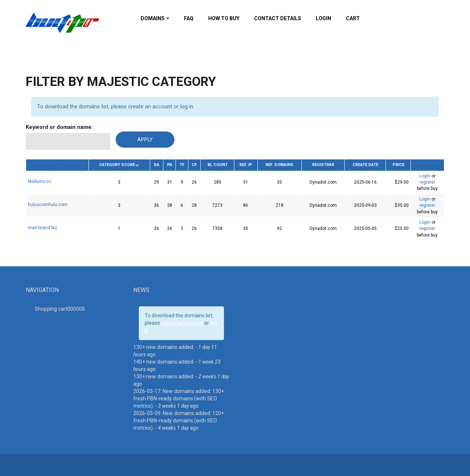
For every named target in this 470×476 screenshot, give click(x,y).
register (427, 182)
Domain (57, 164)
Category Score (119, 165)
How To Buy (224, 18)
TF (182, 165)
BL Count (218, 165)
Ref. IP (246, 165)
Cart (353, 18)
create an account (150, 107)
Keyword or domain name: (59, 127)
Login (323, 18)
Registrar (323, 165)
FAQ (189, 18)
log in (187, 107)
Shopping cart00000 (60, 309)
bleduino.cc (40, 181)
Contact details (278, 18)
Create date (365, 165)
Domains (155, 18)
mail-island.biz (43, 228)
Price (398, 165)
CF (194, 165)
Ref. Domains (279, 165)
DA (157, 165)
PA (170, 165)
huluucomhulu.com (48, 205)
